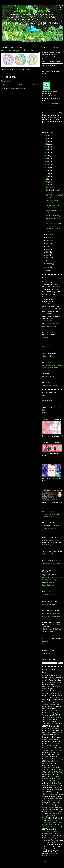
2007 (46, 270)
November (50, 235)
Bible (44, 410)
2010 (46, 182)
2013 (46, 173)
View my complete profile (51, 104)
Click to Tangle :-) (48, 377)
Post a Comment (6, 81)
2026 (46, 135)
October (49, 237)
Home (21, 84)
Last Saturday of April (49, 604)
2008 (46, 267)
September (50, 240)
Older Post (36, 84)
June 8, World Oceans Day (51, 616)
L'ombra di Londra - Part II (51, 704)
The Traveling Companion (51, 526)
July (48, 246)
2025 (46, 138)
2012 (46, 176)
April (48, 255)
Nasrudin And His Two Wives (52, 750)
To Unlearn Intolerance (50, 554)
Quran (44, 413)
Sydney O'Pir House (49, 632)
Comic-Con (46, 398)
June (48, 249)
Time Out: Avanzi (53, 728)
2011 (46, 179)
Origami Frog (47, 653)
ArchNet (45, 641)
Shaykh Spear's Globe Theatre (52, 629)
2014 (46, 170)
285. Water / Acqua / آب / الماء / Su (17, 50)
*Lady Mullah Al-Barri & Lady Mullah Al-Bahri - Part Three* (52, 816)
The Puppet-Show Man (50, 528)
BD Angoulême (47, 400)
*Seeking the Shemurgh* (50, 794)
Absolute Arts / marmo (50, 386)
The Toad (45, 531)
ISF (43, 644)
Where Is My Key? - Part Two (52, 772)
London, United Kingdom (50, 580)
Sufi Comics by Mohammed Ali (52, 564)
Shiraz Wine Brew (56, 693)
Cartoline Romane (53, 739)
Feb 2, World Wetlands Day (51, 614)
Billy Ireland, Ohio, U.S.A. (51, 575)
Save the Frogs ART (49, 595)
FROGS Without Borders (32, 10)
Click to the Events (48, 356)
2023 (46, 144)
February (49, 261)
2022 (46, 147)
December (50, 187)
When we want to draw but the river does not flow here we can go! (51, 514)
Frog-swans (52, 540)
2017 (46, 162)
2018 (46, 159)
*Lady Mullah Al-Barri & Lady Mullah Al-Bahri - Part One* (52, 801)
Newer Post (5, 84)
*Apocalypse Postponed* (50, 840)
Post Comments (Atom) (18, 88)
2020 (46, 153)
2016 (46, 164)
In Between (51, 768)
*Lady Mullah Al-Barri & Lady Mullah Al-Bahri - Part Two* (52, 807)
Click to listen (47, 347)
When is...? (46, 337)
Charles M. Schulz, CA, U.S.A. (52, 577)
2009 (46, 185)
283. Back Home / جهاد (53, 216)
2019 (46, 156)
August (49, 243)
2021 (46, 150)
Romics (45, 395)
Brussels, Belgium (48, 582)
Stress (59, 709)
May (48, 252)
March (48, 258)
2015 (46, 167)
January (49, 264)
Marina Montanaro (50, 91)
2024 (46, 141)
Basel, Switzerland (48, 585)
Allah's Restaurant (56, 682)
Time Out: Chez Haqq (50, 724)
